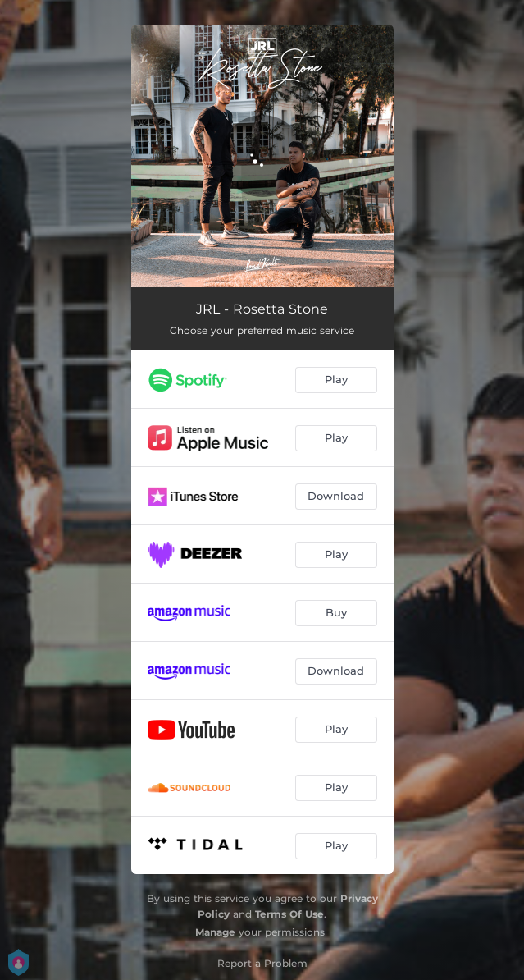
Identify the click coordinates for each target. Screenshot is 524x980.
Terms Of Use (289, 914)
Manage (215, 932)
